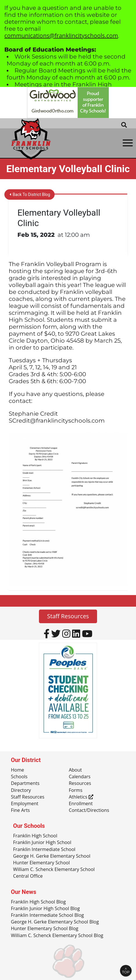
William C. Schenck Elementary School (54, 870)
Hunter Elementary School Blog (45, 929)
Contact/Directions (89, 810)
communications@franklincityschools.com (61, 36)
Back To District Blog (30, 194)
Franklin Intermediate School (44, 850)
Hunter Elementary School (41, 863)
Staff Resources (68, 616)
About (75, 770)
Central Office (28, 876)
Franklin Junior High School (42, 843)
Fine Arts (20, 810)
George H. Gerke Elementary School (52, 856)
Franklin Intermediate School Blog (48, 915)
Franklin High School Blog (39, 902)
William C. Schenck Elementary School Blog (57, 936)
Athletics (81, 797)
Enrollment (81, 804)
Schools (19, 777)
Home (18, 770)
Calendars (80, 777)
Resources (80, 783)
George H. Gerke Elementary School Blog (55, 922)
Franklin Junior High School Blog (45, 909)
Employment (25, 804)
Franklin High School (35, 836)
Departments (25, 783)
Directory (21, 790)
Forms (76, 790)
